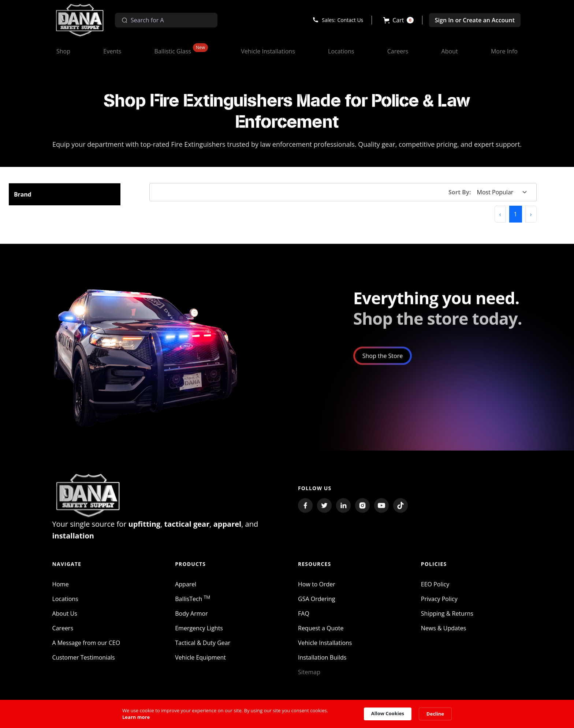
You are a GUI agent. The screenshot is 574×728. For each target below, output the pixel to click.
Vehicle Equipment (200, 661)
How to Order (317, 588)
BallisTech (193, 603)
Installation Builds (322, 661)
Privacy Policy (439, 603)
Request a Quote (321, 632)
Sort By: (460, 192)
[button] (398, 20)
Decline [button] (435, 714)
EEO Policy (435, 588)
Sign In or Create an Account (475, 20)
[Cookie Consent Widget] (287, 714)
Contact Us (350, 20)
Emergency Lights (199, 632)
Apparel (186, 588)
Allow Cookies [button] (388, 713)
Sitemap (309, 676)
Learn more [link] (136, 717)
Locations (65, 603)
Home (60, 588)
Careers (63, 632)
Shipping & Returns (447, 617)
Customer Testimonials (83, 661)
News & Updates (443, 632)
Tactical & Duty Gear (203, 647)
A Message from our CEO (86, 647)
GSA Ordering (317, 603)
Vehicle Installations (325, 647)
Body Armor (191, 617)
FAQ (304, 617)
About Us (65, 617)
